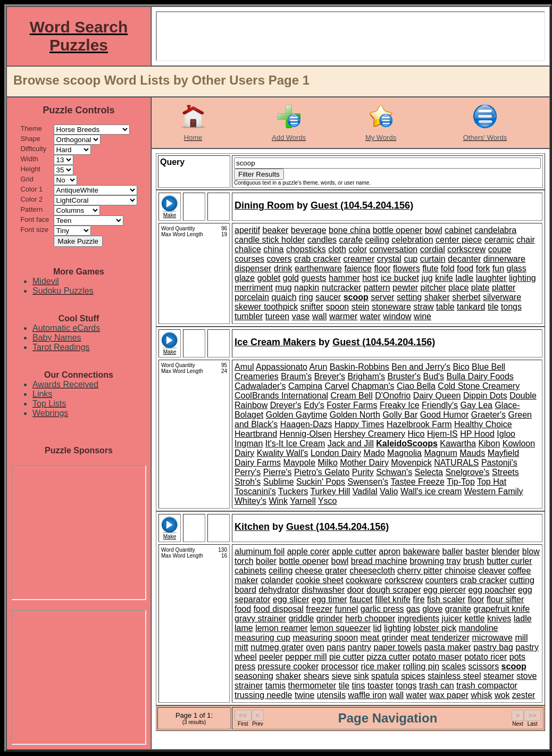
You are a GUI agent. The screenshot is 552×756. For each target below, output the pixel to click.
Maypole (299, 463)
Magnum (440, 453)
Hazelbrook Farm (419, 424)
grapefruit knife (501, 609)
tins (359, 686)
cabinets (250, 571)
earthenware (318, 268)
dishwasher (323, 590)
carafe (351, 240)
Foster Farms (352, 405)
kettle (474, 618)
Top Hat (492, 482)
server (382, 297)
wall (320, 316)
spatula (385, 676)
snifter (312, 307)
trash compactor (487, 686)
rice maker (380, 666)
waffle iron (367, 695)
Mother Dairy (364, 463)
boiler (266, 561)
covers (279, 259)
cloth (337, 249)
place (458, 288)
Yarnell (303, 501)
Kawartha (458, 443)
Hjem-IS (442, 434)
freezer (319, 609)
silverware (502, 297)
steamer (499, 676)
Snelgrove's (467, 472)
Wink (278, 501)
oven (315, 647)
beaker (275, 230)
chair (526, 240)
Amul (244, 367)
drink (283, 268)
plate (480, 288)
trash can (437, 686)
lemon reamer (282, 628)
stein (361, 307)
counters (441, 580)
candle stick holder (270, 240)
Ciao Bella (416, 386)
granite (458, 609)
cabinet (458, 230)
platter (504, 288)
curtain (433, 259)
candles (322, 240)
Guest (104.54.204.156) (362, 205)
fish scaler (446, 599)
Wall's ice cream (431, 491)
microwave (492, 638)
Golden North (355, 415)
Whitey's (250, 501)
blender (505, 551)
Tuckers (293, 491)
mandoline (479, 628)
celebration (412, 240)
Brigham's (366, 376)
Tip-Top (461, 482)
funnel (347, 609)
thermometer (312, 686)
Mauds (472, 453)
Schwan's (394, 472)
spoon (338, 307)
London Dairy (336, 453)
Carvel (337, 386)
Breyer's (330, 376)
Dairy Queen (437, 396)
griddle (301, 618)
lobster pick (435, 628)
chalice (248, 249)
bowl (434, 230)
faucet (361, 599)
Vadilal (365, 491)
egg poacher (492, 590)
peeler (271, 657)
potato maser (437, 657)
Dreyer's (286, 405)
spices (413, 676)
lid (378, 628)
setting (409, 297)
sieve (341, 676)
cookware (364, 580)
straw (423, 307)
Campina (305, 386)
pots (517, 657)
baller (452, 551)
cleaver (492, 571)
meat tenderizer (440, 638)
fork (483, 268)
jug (427, 278)
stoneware (391, 307)
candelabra (495, 230)
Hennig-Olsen (306, 434)
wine (423, 316)
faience (358, 268)
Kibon (489, 443)
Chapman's (373, 386)
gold (291, 278)
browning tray (435, 561)
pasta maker (448, 647)
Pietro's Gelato (322, 472)
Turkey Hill (330, 491)
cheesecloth (372, 571)
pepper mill (306, 657)
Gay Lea (476, 405)
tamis (275, 686)
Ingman (249, 443)
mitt (241, 647)
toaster (380, 686)
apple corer (308, 551)
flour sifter (505, 599)
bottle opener (398, 230)
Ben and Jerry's (421, 367)
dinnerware (504, 259)
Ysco (328, 501)
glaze (245, 278)
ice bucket (400, 278)
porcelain (252, 297)
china (273, 249)
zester (524, 695)
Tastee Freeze (418, 482)
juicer (452, 618)
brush (474, 561)
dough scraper (394, 590)
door (356, 590)
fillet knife (393, 599)
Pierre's (278, 472)
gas (413, 609)
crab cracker (317, 259)
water (370, 316)
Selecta (429, 472)
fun (498, 268)
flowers (407, 268)
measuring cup (262, 638)
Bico (461, 367)
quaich (284, 297)
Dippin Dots (485, 396)
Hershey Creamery (370, 434)
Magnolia (404, 453)
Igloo (506, 434)
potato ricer (486, 657)
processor (340, 666)
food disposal (279, 609)
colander (277, 580)
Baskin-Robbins (359, 367)
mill (521, 638)
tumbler (249, 316)
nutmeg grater (277, 647)
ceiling (377, 240)
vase (301, 316)
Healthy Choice (483, 424)
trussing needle (264, 695)
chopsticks (306, 249)
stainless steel (454, 676)
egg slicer (291, 599)
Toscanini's (255, 491)
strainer (249, 686)
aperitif (247, 230)
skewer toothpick (266, 307)
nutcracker (342, 288)
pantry (359, 647)
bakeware (421, 551)
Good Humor (445, 415)
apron (390, 551)
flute (430, 268)
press (245, 666)
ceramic (499, 240)
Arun (319, 367)
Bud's (434, 376)
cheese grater (321, 571)
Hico (416, 434)
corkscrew (466, 249)
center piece (459, 240)
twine (304, 695)
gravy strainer (260, 618)
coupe (500, 249)
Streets (505, 472)
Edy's (314, 405)
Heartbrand (256, 434)
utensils (331, 695)
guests (313, 278)
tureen (277, 316)
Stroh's (248, 482)
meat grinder (384, 638)
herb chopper (370, 618)
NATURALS (456, 463)
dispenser (253, 268)
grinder (330, 618)
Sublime (279, 482)
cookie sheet (320, 580)
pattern (377, 288)
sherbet (466, 297)
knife (444, 278)
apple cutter (354, 551)
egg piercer (445, 590)
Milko (328, 463)
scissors (483, 666)
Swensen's (368, 482)
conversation (394, 249)
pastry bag (493, 647)
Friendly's (440, 405)
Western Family (494, 491)
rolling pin (421, 666)
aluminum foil (260, 551)
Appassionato (282, 367)
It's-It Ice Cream (295, 443)
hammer (344, 278)
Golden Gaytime (297, 415)
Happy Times (359, 424)
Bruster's (404, 376)
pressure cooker (288, 666)
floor (382, 268)
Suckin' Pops (321, 482)
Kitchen (252, 527)
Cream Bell (352, 396)
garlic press (382, 609)
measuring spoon (325, 638)
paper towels (398, 647)
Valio (389, 491)
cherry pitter (420, 571)
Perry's (248, 472)
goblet (269, 278)
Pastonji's (499, 463)
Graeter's (488, 415)
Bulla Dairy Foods (480, 376)
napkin (307, 288)
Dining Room (264, 205)
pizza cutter (388, 657)
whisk (481, 695)
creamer (359, 259)
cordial (433, 249)
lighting (522, 278)
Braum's (296, 376)
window (397, 316)
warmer (343, 316)
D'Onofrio (393, 396)
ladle (464, 278)
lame (244, 628)
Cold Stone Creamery (479, 386)
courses (249, 259)
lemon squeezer (340, 628)
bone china (349, 230)
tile (493, 307)
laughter (491, 278)
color (358, 249)
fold (448, 268)
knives (499, 618)
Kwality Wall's (283, 453)
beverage (309, 230)
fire (419, 599)
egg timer (329, 599)
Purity (363, 472)
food (465, 268)
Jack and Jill (351, 443)
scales (454, 666)
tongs (511, 307)
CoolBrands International (281, 396)
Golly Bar (400, 415)
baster (477, 551)
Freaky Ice (400, 405)
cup (411, 259)
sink (361, 676)
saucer (328, 297)
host (370, 278)
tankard (471, 307)
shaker (437, 297)
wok (502, 695)
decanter (464, 259)
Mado (374, 453)
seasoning (254, 676)
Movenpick (411, 463)
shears (316, 676)
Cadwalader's (260, 386)
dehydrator (279, 590)
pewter (405, 288)
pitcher (433, 288)
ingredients (419, 618)
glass (517, 268)
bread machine (379, 561)
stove (526, 676)
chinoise (460, 571)
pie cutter (347, 657)
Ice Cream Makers (275, 342)
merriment (254, 288)
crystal (389, 259)
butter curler (509, 561)
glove (432, 609)
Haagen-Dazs (306, 424)
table (445, 307)
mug (283, 288)
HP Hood (477, 434)
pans (336, 647)
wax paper (449, 695)
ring (306, 297)
